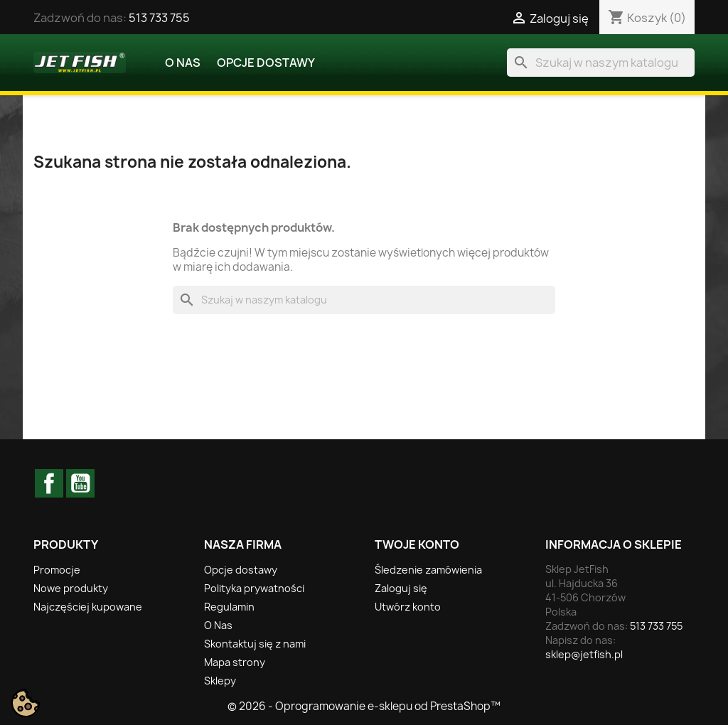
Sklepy (220, 681)
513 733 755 (159, 18)
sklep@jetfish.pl (584, 654)
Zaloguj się (401, 588)
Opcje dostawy (266, 63)
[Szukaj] (601, 63)
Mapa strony (235, 662)
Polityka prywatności (254, 588)
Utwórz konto (408, 607)
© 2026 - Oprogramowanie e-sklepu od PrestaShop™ (364, 706)
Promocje (57, 570)
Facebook (49, 483)
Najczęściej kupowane (88, 607)
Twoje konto (417, 544)
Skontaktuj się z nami (255, 644)
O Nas (183, 63)
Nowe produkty (71, 588)
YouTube (80, 483)
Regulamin (229, 607)
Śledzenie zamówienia (428, 570)
